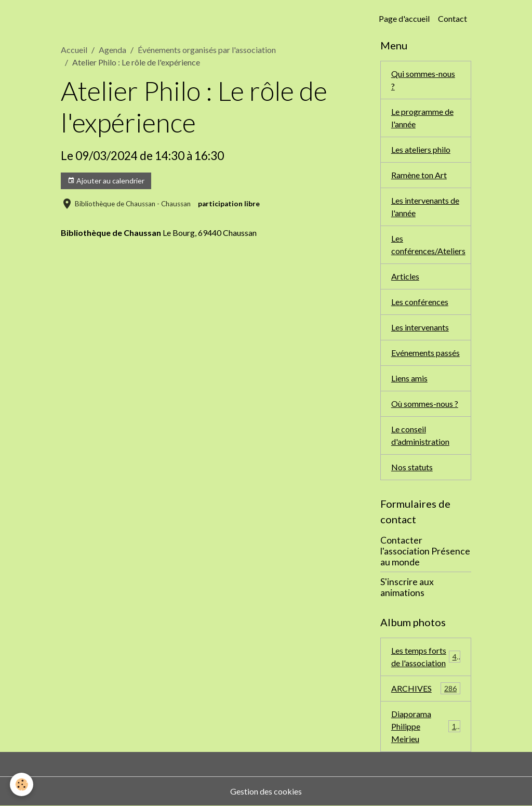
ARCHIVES (426, 688)
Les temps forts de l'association (426, 657)
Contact (453, 18)
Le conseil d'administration (420, 435)
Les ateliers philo (421, 149)
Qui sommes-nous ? (423, 80)
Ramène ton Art (419, 175)
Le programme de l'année (422, 118)
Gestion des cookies (266, 791)
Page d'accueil (404, 18)
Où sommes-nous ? (425, 404)
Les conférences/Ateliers (428, 245)
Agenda (112, 50)
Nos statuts (412, 467)
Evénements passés (425, 353)
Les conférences (420, 302)
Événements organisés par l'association (207, 50)
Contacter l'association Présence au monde (425, 551)
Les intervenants (420, 327)
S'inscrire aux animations (407, 587)
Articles (405, 276)
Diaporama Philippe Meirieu (426, 726)
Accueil (74, 50)
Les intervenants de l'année (425, 207)
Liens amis (409, 378)
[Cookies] (22, 784)
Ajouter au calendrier (106, 181)
